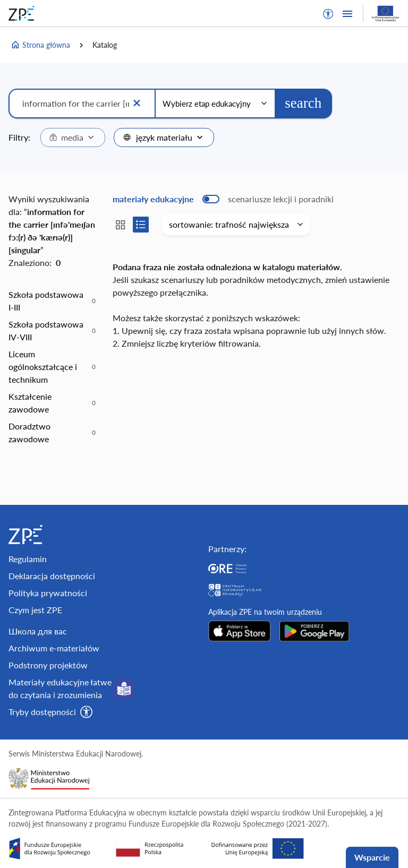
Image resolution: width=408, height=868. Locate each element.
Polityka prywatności (48, 593)
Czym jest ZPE (35, 610)
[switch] (223, 199)
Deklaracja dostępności (52, 576)
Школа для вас (38, 631)
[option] (52, 301)
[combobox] (73, 137)
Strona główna (40, 45)
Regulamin (28, 559)
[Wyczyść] (137, 104)
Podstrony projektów (48, 665)
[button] (328, 14)
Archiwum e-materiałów (54, 648)
